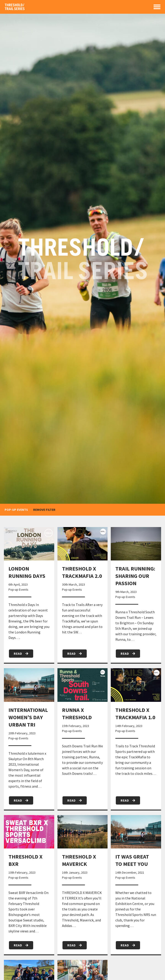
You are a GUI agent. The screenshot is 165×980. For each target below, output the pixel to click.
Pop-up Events (18, 590)
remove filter (44, 510)
